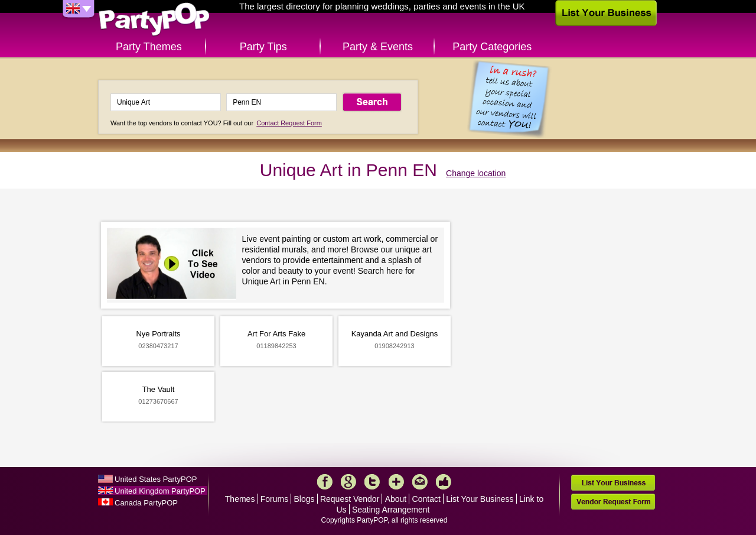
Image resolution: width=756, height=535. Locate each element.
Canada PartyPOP (146, 503)
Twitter (372, 482)
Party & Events (378, 47)
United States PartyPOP (156, 479)
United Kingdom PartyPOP (160, 491)
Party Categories (492, 47)
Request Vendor (350, 499)
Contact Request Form (289, 123)
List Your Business (480, 499)
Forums (274, 499)
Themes (240, 499)
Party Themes (149, 47)
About (396, 499)
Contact (426, 499)
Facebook (325, 482)
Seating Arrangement (391, 510)
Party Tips (263, 47)
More (396, 482)
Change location (476, 173)
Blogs (304, 499)
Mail (420, 482)
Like (444, 482)
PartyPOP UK (154, 20)
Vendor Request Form (613, 502)
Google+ (348, 482)
